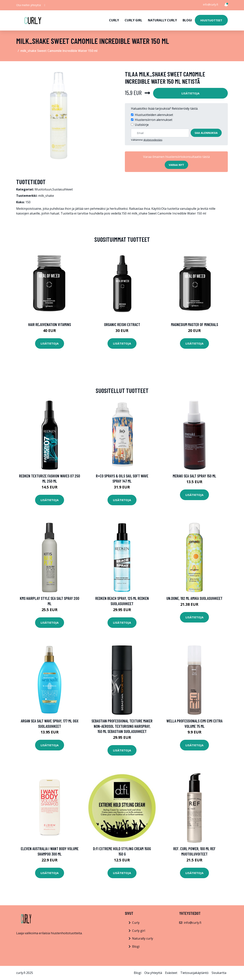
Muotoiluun (43, 189)
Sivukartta (219, 973)
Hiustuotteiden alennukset (154, 115)
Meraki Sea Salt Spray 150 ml (194, 476)
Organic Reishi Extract (122, 324)
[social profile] (45, 5)
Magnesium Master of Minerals (195, 324)
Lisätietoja (190, 93)
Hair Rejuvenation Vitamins (50, 324)
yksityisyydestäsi (153, 140)
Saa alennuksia (206, 133)
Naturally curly (162, 20)
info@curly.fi (211, 4)
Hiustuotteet (211, 20)
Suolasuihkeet (63, 189)
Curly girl (133, 20)
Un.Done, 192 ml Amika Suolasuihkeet (194, 598)
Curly (114, 20)
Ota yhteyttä (153, 973)
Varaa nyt (176, 165)
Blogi (187, 20)
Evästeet (171, 973)
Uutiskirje (142, 125)
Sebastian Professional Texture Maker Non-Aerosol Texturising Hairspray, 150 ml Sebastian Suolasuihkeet (122, 726)
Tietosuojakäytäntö (194, 973)
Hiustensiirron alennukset (154, 120)
